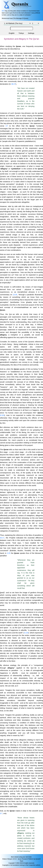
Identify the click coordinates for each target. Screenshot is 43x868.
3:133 (26, 633)
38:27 (13, 84)
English (12, 33)
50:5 (3, 11)
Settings (31, 33)
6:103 (2, 415)
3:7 (7, 126)
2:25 (9, 553)
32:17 (2, 538)
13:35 (15, 295)
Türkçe (21, 33)
